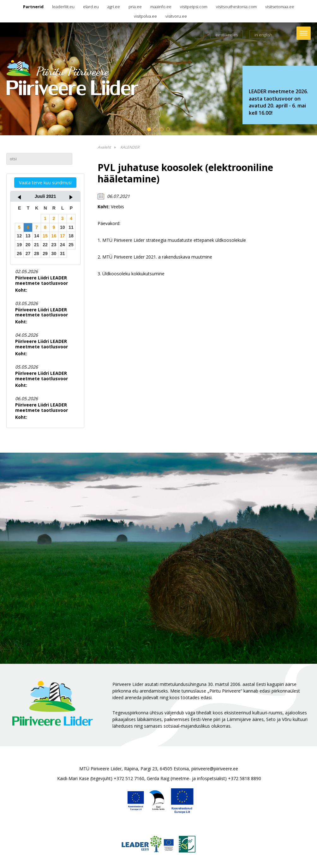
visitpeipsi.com (194, 7)
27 (28, 254)
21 (37, 245)
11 (71, 227)
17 (63, 236)
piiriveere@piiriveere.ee (215, 769)
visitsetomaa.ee (280, 7)
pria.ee (135, 7)
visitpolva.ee (145, 16)
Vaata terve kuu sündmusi (45, 183)
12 (19, 236)
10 (63, 227)
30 (54, 254)
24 (63, 245)
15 (45, 236)
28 (37, 254)
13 (28, 236)
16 (54, 236)
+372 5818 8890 (245, 778)
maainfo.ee (161, 7)
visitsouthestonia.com (236, 7)
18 (71, 236)
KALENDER (130, 147)
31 (63, 254)
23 (54, 245)
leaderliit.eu (63, 7)
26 (19, 254)
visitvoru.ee (176, 16)
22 (45, 245)
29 (45, 254)
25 (71, 245)
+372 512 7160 (129, 778)
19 (19, 245)
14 (37, 236)
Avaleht (104, 147)
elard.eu (91, 7)
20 (28, 245)
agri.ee (114, 7)
